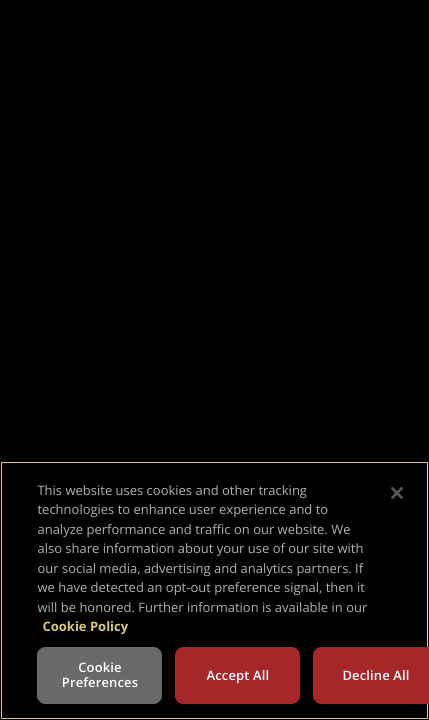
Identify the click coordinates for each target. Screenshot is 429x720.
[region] (214, 590)
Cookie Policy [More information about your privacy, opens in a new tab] (85, 626)
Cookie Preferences (100, 675)
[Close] (397, 493)
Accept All (238, 675)
